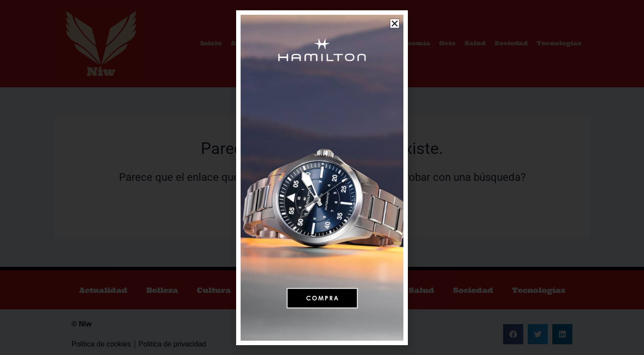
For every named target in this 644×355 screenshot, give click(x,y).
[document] (322, 177)
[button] (395, 24)
